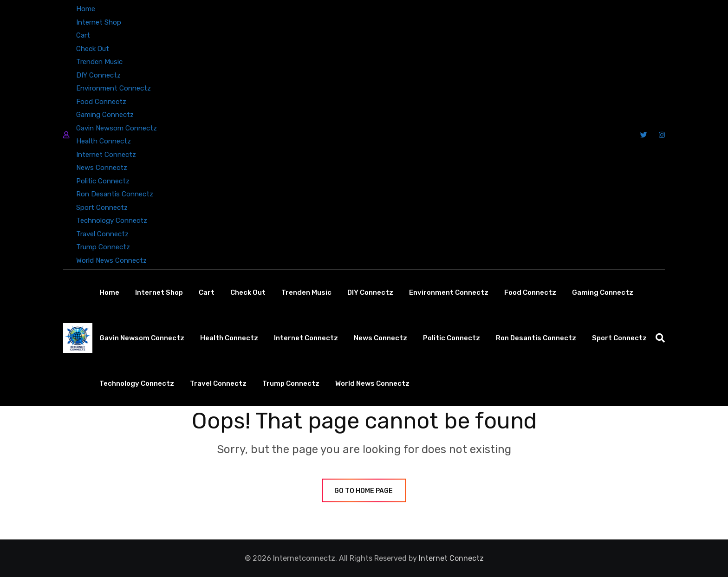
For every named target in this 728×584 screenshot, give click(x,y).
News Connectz (102, 168)
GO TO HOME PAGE (364, 498)
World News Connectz (111, 260)
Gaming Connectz (105, 115)
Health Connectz (104, 141)
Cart (83, 35)
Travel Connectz (102, 234)
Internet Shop (99, 22)
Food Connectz (101, 102)
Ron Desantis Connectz (115, 194)
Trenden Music (99, 62)
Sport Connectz (102, 208)
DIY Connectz (98, 75)
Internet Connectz (106, 155)
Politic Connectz (103, 181)
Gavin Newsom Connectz (117, 128)
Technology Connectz (112, 221)
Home (86, 9)
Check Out (93, 49)
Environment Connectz (114, 88)
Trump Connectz (103, 247)
